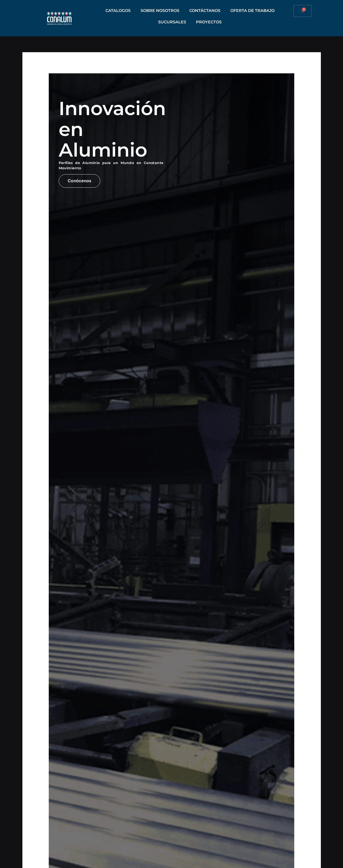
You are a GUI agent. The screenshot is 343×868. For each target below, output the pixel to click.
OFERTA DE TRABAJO (252, 11)
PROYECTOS (209, 22)
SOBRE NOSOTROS (160, 11)
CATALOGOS (118, 11)
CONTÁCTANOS (205, 11)
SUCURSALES (172, 22)
